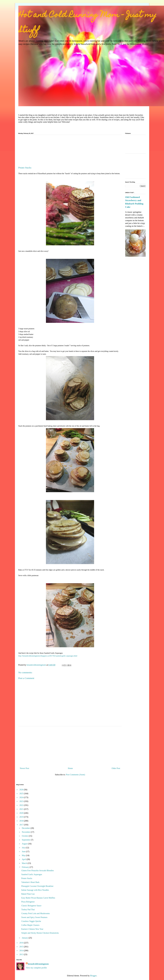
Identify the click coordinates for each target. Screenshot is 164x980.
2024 (22, 797)
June (24, 851)
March (25, 863)
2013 (22, 954)
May (24, 855)
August (25, 844)
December (26, 828)
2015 (22, 947)
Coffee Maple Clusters (30, 925)
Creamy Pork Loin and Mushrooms (36, 913)
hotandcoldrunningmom (38, 964)
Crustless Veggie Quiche (31, 921)
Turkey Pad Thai (28, 909)
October (25, 836)
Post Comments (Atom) (75, 775)
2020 (22, 813)
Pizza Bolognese (28, 902)
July (24, 848)
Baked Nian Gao (28, 894)
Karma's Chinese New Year (32, 929)
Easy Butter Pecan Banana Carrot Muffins (38, 898)
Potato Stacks (27, 878)
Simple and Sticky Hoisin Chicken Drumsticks (40, 933)
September (26, 840)
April (24, 859)
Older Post (116, 768)
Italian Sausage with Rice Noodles (35, 890)
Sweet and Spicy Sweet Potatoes (34, 917)
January (25, 938)
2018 (22, 821)
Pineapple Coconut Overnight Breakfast (37, 886)
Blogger (93, 976)
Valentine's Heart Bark (30, 882)
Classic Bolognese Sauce (31, 906)
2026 (22, 790)
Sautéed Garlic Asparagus (32, 874)
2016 (22, 943)
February (26, 867)
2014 (22, 950)
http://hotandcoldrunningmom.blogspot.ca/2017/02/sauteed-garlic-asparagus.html (48, 656)
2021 (22, 809)
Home (70, 768)
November (26, 832)
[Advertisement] (70, 151)
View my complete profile (36, 968)
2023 (22, 801)
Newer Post (25, 768)
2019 (22, 817)
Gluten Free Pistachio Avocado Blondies (38, 870)
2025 (22, 793)
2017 (22, 825)
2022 (22, 805)
